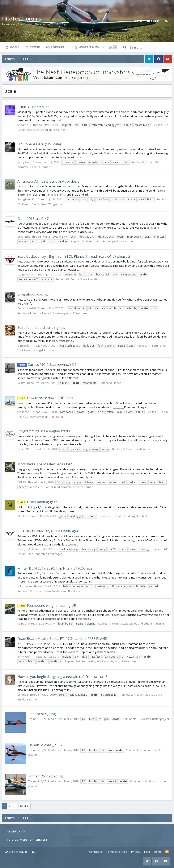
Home (15, 47)
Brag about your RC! (33, 294)
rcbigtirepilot (25, 274)
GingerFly (23, 346)
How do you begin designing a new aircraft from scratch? (62, 677)
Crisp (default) (16, 852)
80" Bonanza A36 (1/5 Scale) (39, 144)
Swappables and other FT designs (143, 623)
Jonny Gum (24, 162)
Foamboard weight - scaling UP (47, 606)
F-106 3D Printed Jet (33, 107)
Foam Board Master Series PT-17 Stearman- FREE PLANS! (62, 639)
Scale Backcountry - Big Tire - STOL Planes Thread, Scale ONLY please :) (74, 256)
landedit (23, 695)
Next (23, 806)
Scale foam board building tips (41, 328)
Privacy (136, 852)
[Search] (151, 47)
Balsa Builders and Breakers (62, 591)
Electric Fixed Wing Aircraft (48, 204)
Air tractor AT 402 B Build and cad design (49, 181)
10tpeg (22, 623)
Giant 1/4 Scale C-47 (33, 219)
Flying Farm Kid (27, 199)
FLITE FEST (41, 840)
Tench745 (24, 449)
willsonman (25, 586)
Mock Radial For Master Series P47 (45, 464)
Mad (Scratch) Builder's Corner (46, 130)
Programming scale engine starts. (44, 431)
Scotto (21, 383)
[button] (68, 47)
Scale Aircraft (89, 279)
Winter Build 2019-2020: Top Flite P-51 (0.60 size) (56, 568)
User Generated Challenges (44, 554)
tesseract (23, 412)
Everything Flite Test (135, 516)
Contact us (96, 852)
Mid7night (24, 237)
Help (147, 852)
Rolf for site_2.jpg (42, 714)
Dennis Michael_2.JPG (45, 745)
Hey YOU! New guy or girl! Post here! (65, 313)
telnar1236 (24, 125)
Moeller (22, 516)
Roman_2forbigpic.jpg (46, 776)
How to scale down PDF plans (45, 398)
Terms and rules (117, 852)
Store (35, 47)
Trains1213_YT (37, 719)
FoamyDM (24, 549)
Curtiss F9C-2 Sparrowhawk (44, 365)
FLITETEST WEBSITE (19, 840)
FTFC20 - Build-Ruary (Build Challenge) (48, 531)
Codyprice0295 (27, 308)
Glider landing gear (37, 502)
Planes (117, 383)
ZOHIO (22, 482)
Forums (57, 47)
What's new (89, 47)
